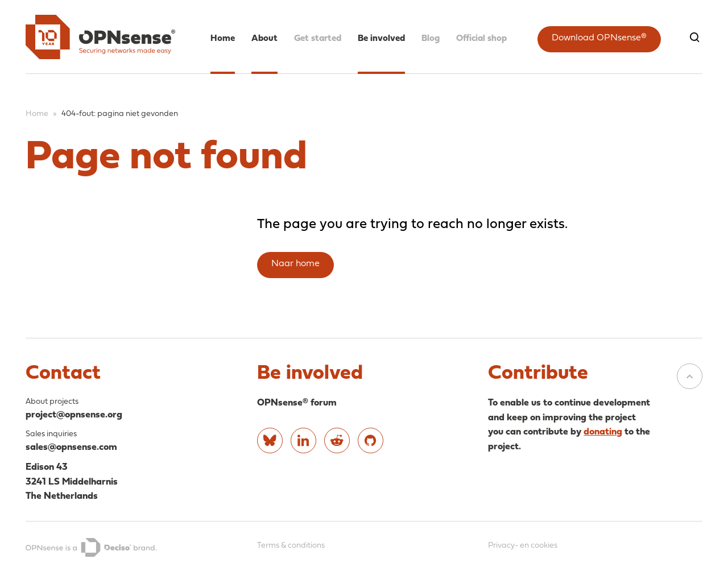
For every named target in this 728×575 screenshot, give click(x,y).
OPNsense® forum (297, 403)
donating (603, 432)
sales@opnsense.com (71, 447)
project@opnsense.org (74, 415)
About (264, 39)
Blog (431, 39)
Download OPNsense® (599, 38)
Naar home (295, 264)
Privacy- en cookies (523, 546)
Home (223, 39)
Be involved (381, 39)
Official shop (481, 39)
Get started (318, 39)
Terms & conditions (291, 546)
